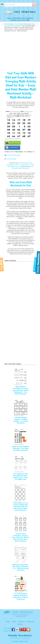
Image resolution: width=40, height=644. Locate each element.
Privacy (8, 621)
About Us (20, 624)
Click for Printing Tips (13, 155)
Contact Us (21, 621)
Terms (14, 621)
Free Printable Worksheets (23, 24)
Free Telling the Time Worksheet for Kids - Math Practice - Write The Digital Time (21, 165)
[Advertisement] (20, 52)
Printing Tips (31, 621)
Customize (14, 147)
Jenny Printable (12, 159)
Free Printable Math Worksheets (20, 25)
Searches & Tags (8, 7)
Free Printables (9, 24)
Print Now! (15, 142)
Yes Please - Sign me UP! (20, 641)
